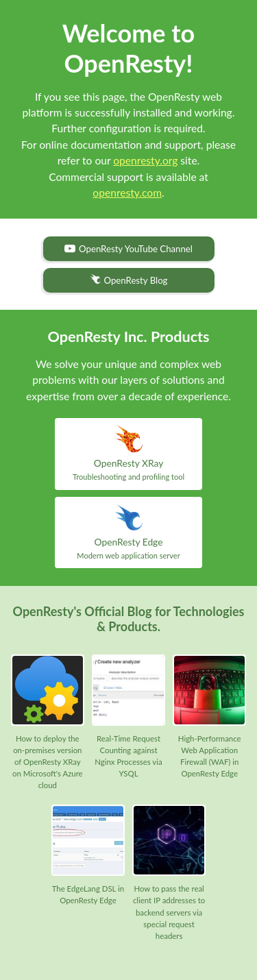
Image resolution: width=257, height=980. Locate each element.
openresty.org (145, 160)
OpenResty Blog (129, 280)
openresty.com (127, 193)
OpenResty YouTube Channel (128, 249)
